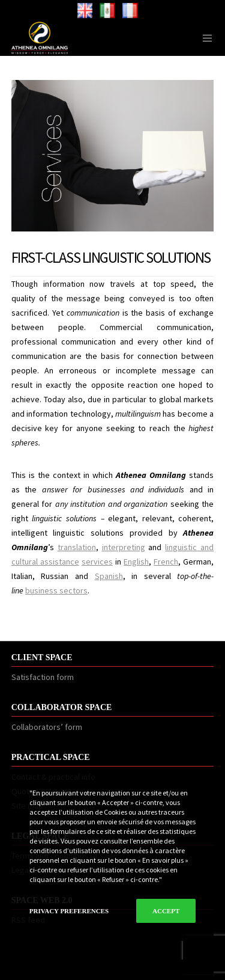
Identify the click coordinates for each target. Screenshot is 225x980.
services (97, 562)
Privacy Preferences (69, 911)
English (136, 562)
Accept (166, 911)
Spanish (109, 576)
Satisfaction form (43, 677)
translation (77, 547)
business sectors (56, 590)
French (166, 562)
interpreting (124, 547)
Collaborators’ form (47, 727)
